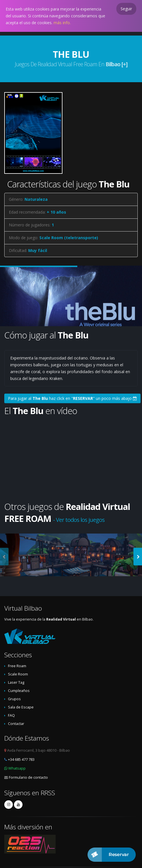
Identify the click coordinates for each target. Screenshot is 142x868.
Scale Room (18, 674)
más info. (62, 23)
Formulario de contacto (28, 777)
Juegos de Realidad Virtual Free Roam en (71, 64)
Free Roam (17, 666)
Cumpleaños (19, 691)
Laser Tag (16, 682)
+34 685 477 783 (21, 759)
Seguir (126, 9)
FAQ (11, 715)
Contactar (16, 724)
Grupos (14, 699)
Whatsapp (17, 768)
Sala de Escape (21, 707)
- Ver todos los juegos (79, 520)
